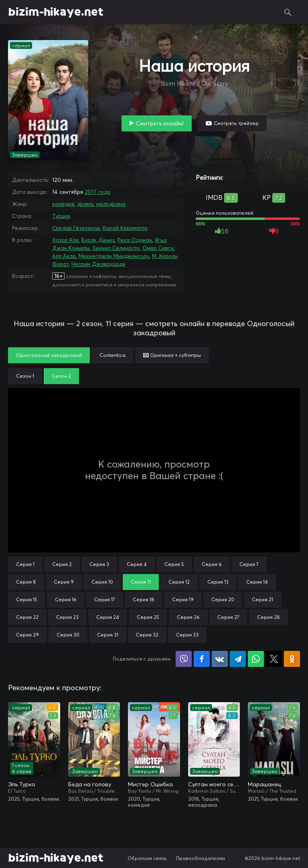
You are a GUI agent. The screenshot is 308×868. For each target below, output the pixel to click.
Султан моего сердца (214, 784)
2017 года (97, 192)
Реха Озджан (135, 240)
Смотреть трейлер (236, 123)
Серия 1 (25, 564)
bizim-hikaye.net (56, 12)
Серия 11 (141, 582)
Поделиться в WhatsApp (256, 659)
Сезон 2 (61, 376)
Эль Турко (22, 784)
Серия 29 (27, 635)
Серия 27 (228, 617)
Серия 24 (108, 617)
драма (85, 204)
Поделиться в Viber (184, 659)
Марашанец (264, 784)
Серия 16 (66, 599)
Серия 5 (174, 564)
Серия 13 (218, 582)
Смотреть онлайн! (160, 123)
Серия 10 (102, 582)
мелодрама (111, 204)
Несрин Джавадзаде (98, 264)
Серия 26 (188, 617)
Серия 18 (144, 599)
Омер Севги (158, 248)
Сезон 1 (25, 376)
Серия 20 (223, 599)
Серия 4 (137, 564)
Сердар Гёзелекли (76, 228)
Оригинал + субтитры (172, 355)
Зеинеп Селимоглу (116, 248)
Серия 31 (108, 635)
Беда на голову (90, 784)
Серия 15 (27, 599)
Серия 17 (105, 599)
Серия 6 (212, 564)
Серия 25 (148, 617)
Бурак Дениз (98, 240)
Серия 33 (187, 635)
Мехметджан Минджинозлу (114, 256)
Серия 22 (27, 617)
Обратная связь (147, 858)
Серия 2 (62, 564)
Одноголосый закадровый (49, 355)
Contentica (112, 355)
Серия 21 (262, 599)
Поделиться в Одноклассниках (292, 659)
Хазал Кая (65, 240)
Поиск (288, 12)
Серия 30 (68, 635)
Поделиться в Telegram (238, 659)
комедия (63, 204)
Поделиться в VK (220, 659)
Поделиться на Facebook (202, 659)
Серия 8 (26, 582)
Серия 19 (183, 599)
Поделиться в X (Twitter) (274, 659)
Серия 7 (249, 564)
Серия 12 (179, 582)
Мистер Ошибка (150, 784)
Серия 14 (257, 582)
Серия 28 (268, 617)
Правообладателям (201, 858)
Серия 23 (67, 617)
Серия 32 (147, 635)
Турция (61, 216)
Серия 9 (64, 582)
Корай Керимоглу (125, 228)
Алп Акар (64, 256)
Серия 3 (99, 564)
